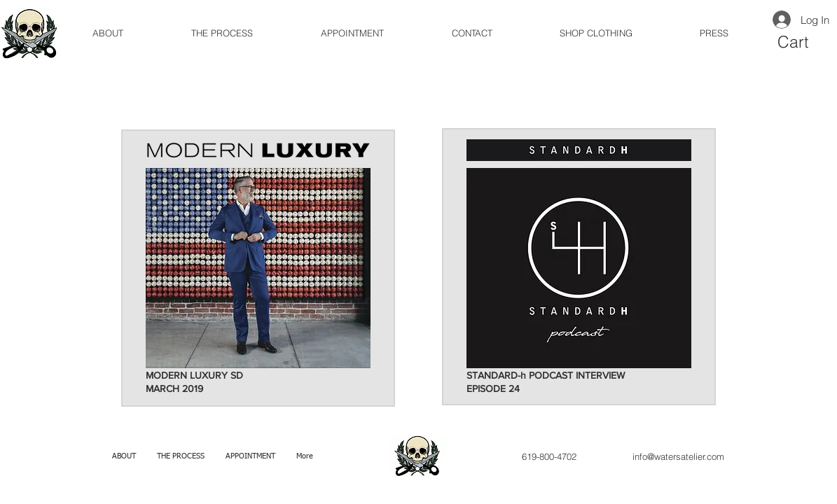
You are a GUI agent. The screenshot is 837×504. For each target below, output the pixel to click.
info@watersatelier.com (678, 456)
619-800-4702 (549, 456)
